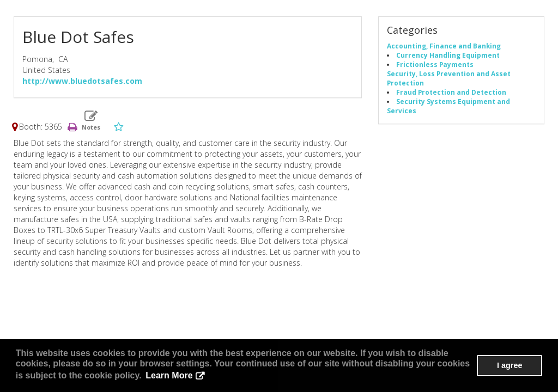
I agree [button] (510, 365)
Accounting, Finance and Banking (444, 46)
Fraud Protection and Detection (451, 92)
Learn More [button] (169, 375)
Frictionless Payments (435, 64)
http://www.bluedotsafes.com (82, 81)
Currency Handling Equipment (448, 55)
